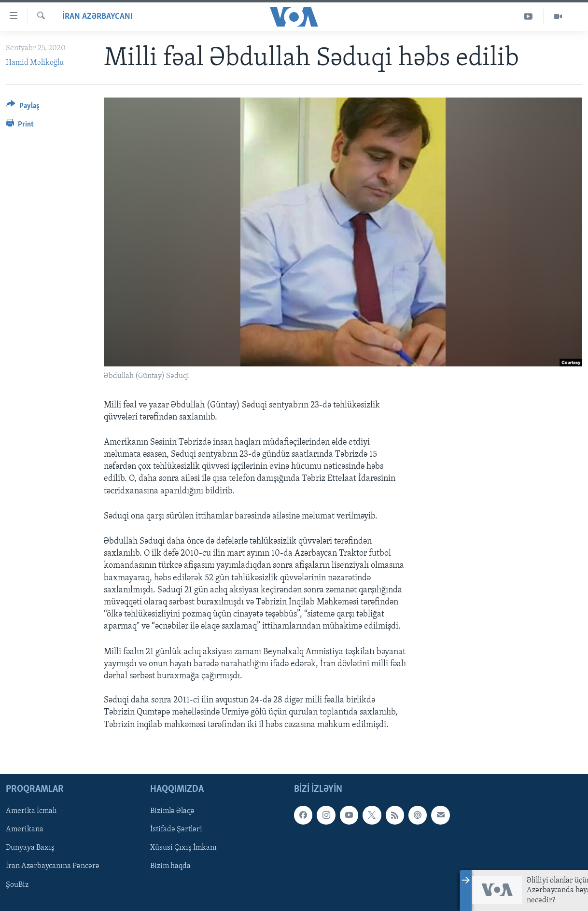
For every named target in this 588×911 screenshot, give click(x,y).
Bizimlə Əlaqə (172, 811)
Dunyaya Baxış (30, 848)
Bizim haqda (170, 866)
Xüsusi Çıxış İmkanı (183, 848)
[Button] (23, 107)
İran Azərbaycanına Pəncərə (53, 866)
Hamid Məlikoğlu (35, 63)
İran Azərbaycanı (98, 17)
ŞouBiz (17, 884)
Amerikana (25, 829)
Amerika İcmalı (31, 811)
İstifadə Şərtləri (176, 829)
